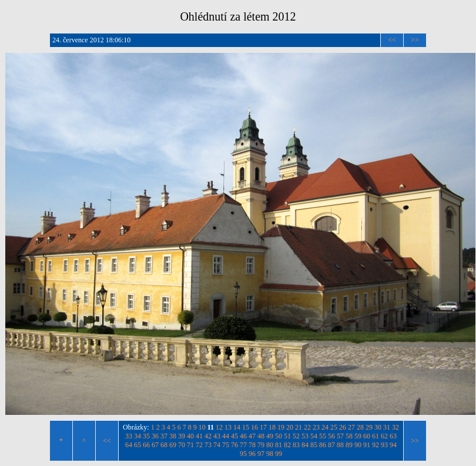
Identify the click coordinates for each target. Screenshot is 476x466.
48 (261, 436)
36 (155, 436)
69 (173, 445)
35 (146, 436)
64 (129, 445)
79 (261, 445)
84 (305, 445)
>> (415, 40)
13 (228, 427)
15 (246, 427)
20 (290, 427)
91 (367, 445)
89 (349, 445)
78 (252, 445)
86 (323, 445)
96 (252, 454)
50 (279, 436)
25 (334, 427)
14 (237, 427)
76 (234, 445)
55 (323, 436)
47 (252, 436)
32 (395, 427)
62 (384, 436)
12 (219, 427)
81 (279, 445)
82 (287, 445)
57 (340, 436)
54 (314, 436)
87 (331, 445)
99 (279, 454)
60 (367, 436)
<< (392, 40)
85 (314, 445)
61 (376, 436)
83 (296, 445)
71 (190, 445)
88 (340, 445)
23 (316, 427)
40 (190, 436)
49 (270, 436)
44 (226, 436)
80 (270, 445)
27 (351, 427)
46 (243, 436)
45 (234, 436)
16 (254, 427)
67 (155, 445)
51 (287, 436)
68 (164, 445)
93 (384, 445)
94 (393, 445)
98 (270, 454)
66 (146, 445)
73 (208, 445)
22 (307, 427)
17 (263, 427)
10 (202, 427)
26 (343, 427)
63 (393, 436)
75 (226, 445)
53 (305, 436)
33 (129, 436)
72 (199, 445)
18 (272, 427)
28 (360, 427)
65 (138, 445)
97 (261, 454)
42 (208, 436)
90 (358, 445)
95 (243, 454)
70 (182, 445)
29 (369, 427)
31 (387, 427)
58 (349, 436)
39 (182, 436)
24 (325, 427)
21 (299, 427)
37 (164, 436)
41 (199, 436)
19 (281, 427)
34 (138, 436)
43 (217, 436)
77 (243, 445)
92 (376, 445)
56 (331, 436)
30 (378, 427)
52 (296, 436)
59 (358, 436)
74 (217, 445)
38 (173, 436)
